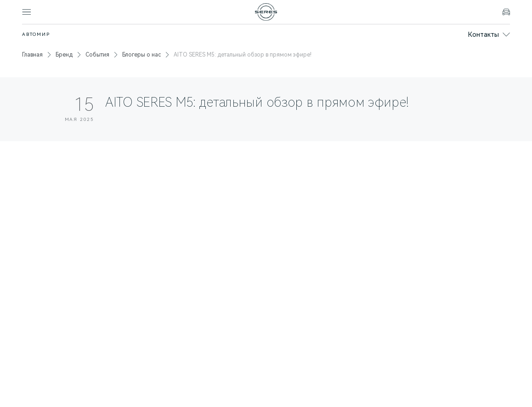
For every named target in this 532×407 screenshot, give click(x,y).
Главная (32, 55)
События (97, 55)
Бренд (64, 55)
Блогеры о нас (141, 55)
